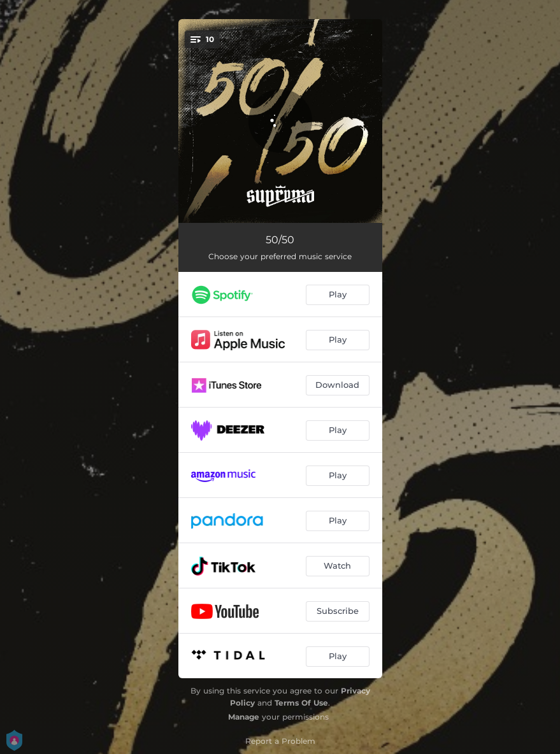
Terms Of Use (301, 703)
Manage (244, 717)
